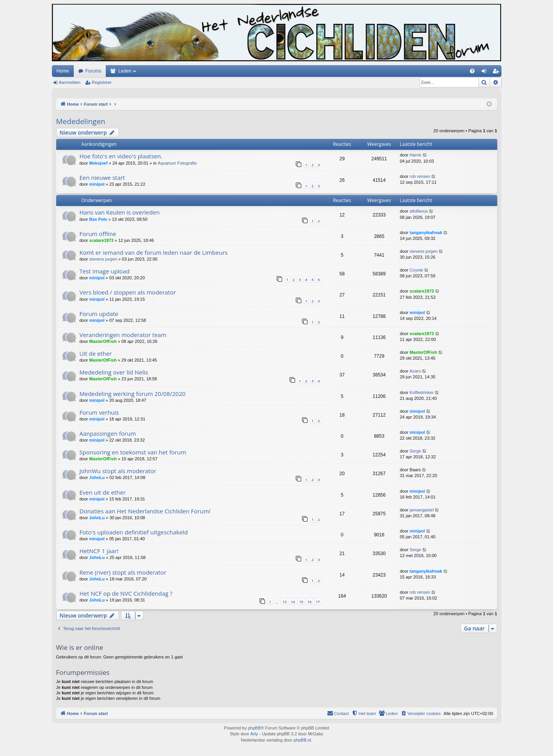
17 (318, 602)
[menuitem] (472, 71)
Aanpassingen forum (108, 433)
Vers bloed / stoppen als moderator (128, 292)
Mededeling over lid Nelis (114, 372)
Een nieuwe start (102, 177)
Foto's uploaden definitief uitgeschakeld (134, 532)
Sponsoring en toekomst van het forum (133, 452)
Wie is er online (80, 647)
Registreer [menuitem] (497, 73)
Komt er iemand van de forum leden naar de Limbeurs (154, 252)
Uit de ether (96, 353)
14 (293, 602)
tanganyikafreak (426, 232)
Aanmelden (70, 82)
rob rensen (420, 176)
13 (285, 602)
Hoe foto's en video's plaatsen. (121, 156)
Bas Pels (98, 219)
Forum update (99, 314)
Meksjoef (99, 163)
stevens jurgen (103, 259)
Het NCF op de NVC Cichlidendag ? (126, 593)
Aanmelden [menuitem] (485, 73)
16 (309, 602)
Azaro (415, 371)
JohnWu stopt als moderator (118, 471)
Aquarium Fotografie (177, 163)
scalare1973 (101, 240)
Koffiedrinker (422, 392)
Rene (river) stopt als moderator (123, 572)
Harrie (416, 155)
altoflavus (419, 211)
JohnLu (97, 477)
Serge (415, 451)
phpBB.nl (302, 740)
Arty (254, 734)
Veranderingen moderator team (123, 335)
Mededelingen (81, 121)
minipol (97, 184)
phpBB (254, 728)
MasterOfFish (103, 341)
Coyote (417, 270)
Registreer (102, 82)
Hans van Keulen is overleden (120, 212)
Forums (93, 71)
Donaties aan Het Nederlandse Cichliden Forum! (145, 511)
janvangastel (422, 510)
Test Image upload (105, 271)
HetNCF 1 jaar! (99, 551)
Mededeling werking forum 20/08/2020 (133, 394)
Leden (125, 71)
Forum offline (98, 234)
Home (63, 71)
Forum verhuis (99, 412)
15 (301, 602)
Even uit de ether (103, 492)
